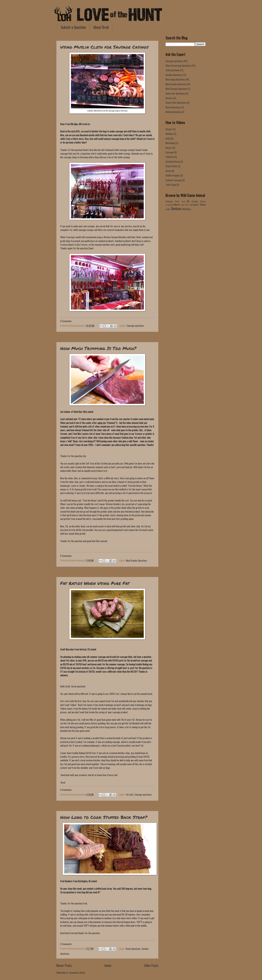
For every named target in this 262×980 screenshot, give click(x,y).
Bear (177, 201)
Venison (176, 208)
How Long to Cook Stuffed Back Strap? (104, 817)
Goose (203, 201)
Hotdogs (169, 134)
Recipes (169, 98)
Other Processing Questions (178, 66)
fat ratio (130, 795)
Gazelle (195, 201)
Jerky (168, 138)
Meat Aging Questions (175, 79)
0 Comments (66, 321)
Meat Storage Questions (176, 89)
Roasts (169, 148)
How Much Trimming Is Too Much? (98, 348)
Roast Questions (133, 949)
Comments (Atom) (77, 973)
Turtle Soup (171, 185)
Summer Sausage (173, 180)
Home (108, 965)
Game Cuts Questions (175, 94)
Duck (183, 201)
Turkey (203, 205)
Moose (177, 205)
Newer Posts (64, 965)
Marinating (170, 143)
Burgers (169, 129)
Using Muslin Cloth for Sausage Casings (104, 47)
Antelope (169, 201)
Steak (168, 171)
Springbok (194, 205)
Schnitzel (170, 157)
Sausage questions (135, 326)
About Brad (101, 27)
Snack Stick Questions (176, 103)
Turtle (168, 209)
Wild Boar (187, 209)
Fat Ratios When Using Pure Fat (95, 583)
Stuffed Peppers (173, 175)
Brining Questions (174, 112)
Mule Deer (185, 205)
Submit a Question (73, 27)
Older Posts (151, 965)
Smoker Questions (174, 75)
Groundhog (169, 205)
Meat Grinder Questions (136, 560)
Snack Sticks (172, 166)
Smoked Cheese (173, 162)
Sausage (169, 152)
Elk (188, 201)
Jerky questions (173, 70)
